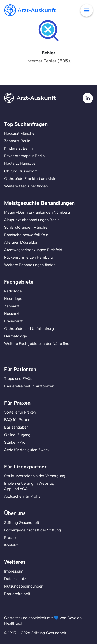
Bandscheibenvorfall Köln (26, 235)
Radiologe (13, 291)
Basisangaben (16, 427)
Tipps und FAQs (18, 379)
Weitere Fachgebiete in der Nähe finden (39, 344)
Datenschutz (15, 579)
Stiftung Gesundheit (22, 523)
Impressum (14, 571)
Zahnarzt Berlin (17, 141)
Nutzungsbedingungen (24, 586)
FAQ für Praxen (17, 420)
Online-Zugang (17, 435)
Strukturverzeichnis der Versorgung (35, 476)
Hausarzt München (20, 133)
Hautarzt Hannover (20, 163)
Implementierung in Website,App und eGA (29, 486)
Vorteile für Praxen (20, 412)
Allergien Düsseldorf (21, 242)
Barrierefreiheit (17, 594)
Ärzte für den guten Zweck (27, 450)
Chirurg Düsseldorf (21, 171)
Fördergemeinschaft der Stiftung (32, 530)
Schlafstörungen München (27, 227)
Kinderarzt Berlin (18, 148)
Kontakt (11, 545)
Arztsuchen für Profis (22, 496)
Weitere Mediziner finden (26, 186)
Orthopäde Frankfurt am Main (30, 179)
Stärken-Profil (16, 442)
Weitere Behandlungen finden (30, 265)
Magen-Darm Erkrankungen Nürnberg (37, 212)
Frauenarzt (13, 321)
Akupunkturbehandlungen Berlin (32, 220)
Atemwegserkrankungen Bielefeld (33, 250)
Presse (10, 538)
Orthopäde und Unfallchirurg (29, 329)
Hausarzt (12, 314)
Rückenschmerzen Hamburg (29, 257)
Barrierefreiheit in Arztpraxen (29, 386)
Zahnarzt (12, 306)
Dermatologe (16, 336)
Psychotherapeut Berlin (24, 156)
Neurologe (13, 299)
